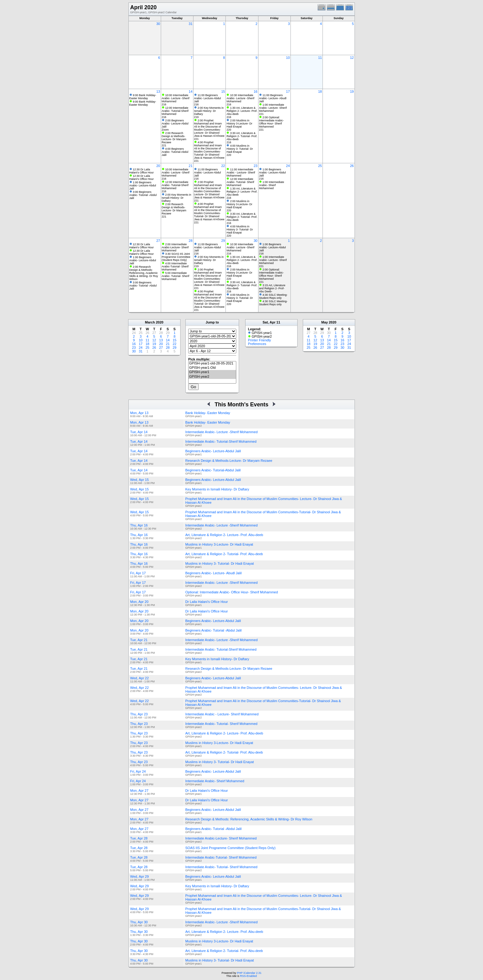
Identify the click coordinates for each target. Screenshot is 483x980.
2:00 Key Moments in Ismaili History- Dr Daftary (209, 111)
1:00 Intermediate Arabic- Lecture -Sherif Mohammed (273, 108)
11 (320, 58)
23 (255, 166)
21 (191, 166)
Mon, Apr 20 (139, 602)
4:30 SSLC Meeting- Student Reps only (273, 296)
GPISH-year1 (212, 372)
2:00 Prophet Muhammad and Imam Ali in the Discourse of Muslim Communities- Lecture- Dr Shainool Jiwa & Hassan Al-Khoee (209, 128)
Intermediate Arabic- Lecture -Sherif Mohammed (222, 432)
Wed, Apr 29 (140, 876)
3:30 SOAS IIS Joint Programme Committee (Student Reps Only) (176, 257)
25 (320, 166)
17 (288, 91)
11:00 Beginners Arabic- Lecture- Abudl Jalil (273, 98)
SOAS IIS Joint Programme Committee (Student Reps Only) (231, 848)
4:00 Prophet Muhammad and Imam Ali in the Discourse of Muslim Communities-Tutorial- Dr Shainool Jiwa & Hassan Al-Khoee (209, 150)
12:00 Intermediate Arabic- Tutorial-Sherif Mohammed (175, 111)
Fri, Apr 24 (138, 771)
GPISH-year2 (212, 377)
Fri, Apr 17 (138, 573)
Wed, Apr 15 (140, 480)
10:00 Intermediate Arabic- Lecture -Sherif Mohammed (176, 98)
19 (352, 91)
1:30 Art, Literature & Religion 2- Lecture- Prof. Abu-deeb (242, 111)
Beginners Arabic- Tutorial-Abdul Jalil (213, 470)
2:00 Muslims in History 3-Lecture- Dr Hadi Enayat (239, 124)
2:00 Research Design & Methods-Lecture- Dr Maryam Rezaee (174, 138)
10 (288, 58)
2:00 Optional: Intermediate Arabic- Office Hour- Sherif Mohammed (272, 122)
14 (191, 91)
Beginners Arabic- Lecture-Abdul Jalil (213, 451)
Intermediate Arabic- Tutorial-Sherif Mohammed (221, 441)
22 (223, 166)
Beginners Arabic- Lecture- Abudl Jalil (214, 573)
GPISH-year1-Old (212, 368)
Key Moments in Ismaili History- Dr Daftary (217, 489)
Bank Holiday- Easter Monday (208, 413)
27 (158, 241)
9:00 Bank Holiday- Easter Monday (143, 97)
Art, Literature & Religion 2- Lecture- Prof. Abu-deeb (224, 535)
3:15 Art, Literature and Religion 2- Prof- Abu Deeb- (272, 288)
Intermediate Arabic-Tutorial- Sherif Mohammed (221, 857)
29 (223, 241)
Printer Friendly (260, 340)
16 (255, 91)
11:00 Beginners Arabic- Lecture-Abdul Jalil (207, 98)
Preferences (257, 344)
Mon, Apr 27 (139, 791)
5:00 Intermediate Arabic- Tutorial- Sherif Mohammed (176, 276)
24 (288, 166)
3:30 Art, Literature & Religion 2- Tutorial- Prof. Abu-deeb (242, 136)
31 (191, 24)
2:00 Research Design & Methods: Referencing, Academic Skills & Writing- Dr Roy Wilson (144, 273)
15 (223, 91)
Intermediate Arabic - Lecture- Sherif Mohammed (222, 714)
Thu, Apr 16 (139, 525)
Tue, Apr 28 (139, 838)
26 (352, 166)
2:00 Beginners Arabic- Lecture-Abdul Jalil (175, 124)
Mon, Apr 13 (139, 413)
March (150, 322)
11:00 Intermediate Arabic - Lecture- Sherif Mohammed (241, 173)
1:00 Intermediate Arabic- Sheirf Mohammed (272, 185)
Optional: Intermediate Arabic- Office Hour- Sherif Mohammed (232, 592)
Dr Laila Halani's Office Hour (207, 602)
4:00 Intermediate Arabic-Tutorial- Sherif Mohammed (175, 266)
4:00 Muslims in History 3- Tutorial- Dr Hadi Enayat (240, 149)
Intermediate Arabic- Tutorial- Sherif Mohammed (221, 724)
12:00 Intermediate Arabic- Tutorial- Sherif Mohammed (240, 182)
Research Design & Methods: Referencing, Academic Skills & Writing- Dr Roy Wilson (249, 819)
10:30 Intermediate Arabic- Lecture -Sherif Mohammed (240, 98)
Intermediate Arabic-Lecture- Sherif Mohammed (221, 838)
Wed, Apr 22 (140, 678)
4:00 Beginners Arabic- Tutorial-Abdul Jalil (175, 152)
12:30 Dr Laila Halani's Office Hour (142, 171)
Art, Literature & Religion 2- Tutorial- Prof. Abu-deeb (224, 554)
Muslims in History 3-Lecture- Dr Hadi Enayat (219, 544)
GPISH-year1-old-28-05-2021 (212, 364)
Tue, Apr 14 (139, 432)
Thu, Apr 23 (139, 714)
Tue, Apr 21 (139, 640)
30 (158, 24)
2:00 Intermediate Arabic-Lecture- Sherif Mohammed (175, 247)
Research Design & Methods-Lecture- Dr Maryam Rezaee (229, 461)
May (325, 322)
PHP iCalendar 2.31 (249, 973)
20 (158, 166)
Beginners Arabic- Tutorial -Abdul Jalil (214, 630)
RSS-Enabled (248, 976)
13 (158, 91)
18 (320, 91)
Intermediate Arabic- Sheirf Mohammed (215, 781)
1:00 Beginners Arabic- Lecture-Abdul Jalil (143, 185)
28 (191, 241)
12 (352, 58)
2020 (160, 322)
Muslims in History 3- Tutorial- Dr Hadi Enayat (220, 563)
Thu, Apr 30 (139, 922)
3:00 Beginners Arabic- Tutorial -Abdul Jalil (143, 195)
